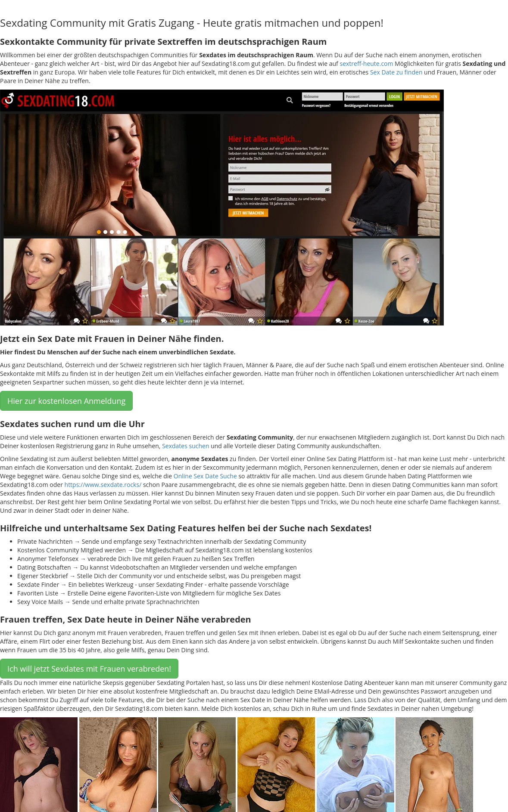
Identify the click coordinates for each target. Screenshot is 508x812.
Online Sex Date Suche (205, 476)
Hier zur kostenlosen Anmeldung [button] (66, 401)
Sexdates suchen (185, 446)
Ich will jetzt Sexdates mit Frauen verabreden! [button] (89, 669)
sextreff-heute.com (366, 64)
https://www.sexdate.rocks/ (103, 485)
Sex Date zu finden (396, 72)
